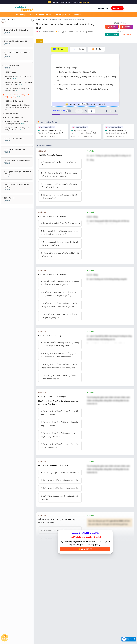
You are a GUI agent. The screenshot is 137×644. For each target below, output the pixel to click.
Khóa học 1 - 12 (25, 15)
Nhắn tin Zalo (129, 639)
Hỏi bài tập (5, 637)
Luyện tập (78, 49)
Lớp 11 (38, 19)
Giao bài (126, 27)
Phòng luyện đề (44, 15)
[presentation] (88, 412)
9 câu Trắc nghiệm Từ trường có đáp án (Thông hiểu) (66, 19)
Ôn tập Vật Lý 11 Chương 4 (14, 117)
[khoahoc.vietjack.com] (24, 8)
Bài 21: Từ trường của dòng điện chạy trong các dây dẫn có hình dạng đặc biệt (17, 107)
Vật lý (45, 19)
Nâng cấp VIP (85, 549)
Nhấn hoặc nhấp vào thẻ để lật (85, 104)
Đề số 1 (39, 41)
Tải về (112, 35)
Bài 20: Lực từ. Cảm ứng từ (14, 101)
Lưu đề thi (126, 35)
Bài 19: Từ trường (11, 72)
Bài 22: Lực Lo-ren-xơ (12, 113)
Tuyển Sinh (75, 15)
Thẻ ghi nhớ (60, 49)
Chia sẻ (112, 27)
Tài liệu (61, 15)
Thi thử (96, 49)
